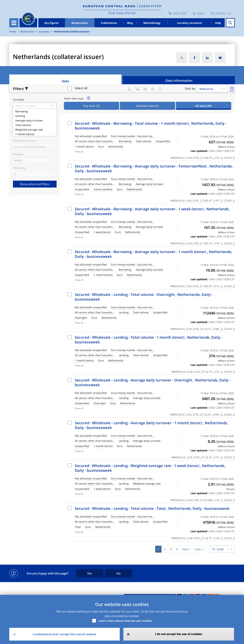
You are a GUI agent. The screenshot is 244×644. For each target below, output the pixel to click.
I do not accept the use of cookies (179, 634)
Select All (81, 88)
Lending (35, 116)
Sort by (190, 88)
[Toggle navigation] (14, 23)
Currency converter (190, 23)
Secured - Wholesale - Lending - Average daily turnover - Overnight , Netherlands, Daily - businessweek (153, 382)
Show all (79, 152)
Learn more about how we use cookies (125, 621)
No (119, 573)
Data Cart (180, 13)
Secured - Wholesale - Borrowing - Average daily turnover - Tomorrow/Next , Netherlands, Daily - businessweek (154, 169)
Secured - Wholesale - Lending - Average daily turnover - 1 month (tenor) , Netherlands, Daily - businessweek (151, 425)
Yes (90, 573)
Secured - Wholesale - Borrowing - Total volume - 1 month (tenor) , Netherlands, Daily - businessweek (151, 126)
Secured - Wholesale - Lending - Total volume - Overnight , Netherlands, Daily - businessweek (144, 297)
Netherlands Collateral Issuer (72, 32)
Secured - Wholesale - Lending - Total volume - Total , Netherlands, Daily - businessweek (152, 508)
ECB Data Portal (122, 13)
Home (13, 32)
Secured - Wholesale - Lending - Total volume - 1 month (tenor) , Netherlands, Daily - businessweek (149, 340)
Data (65, 81)
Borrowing (35, 111)
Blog (130, 23)
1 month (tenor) (35, 134)
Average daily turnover (35, 120)
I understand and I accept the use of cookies (64, 634)
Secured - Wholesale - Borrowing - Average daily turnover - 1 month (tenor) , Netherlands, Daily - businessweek (153, 254)
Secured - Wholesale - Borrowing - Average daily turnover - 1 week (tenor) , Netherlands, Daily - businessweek (152, 211)
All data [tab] (204, 106)
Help (218, 23)
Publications (109, 23)
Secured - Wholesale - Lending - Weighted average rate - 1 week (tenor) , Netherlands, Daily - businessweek (150, 468)
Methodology (152, 23)
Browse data (80, 23)
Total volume (35, 125)
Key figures (52, 23)
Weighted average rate (35, 129)
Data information (179, 80)
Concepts (44, 32)
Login (201, 13)
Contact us (223, 13)
